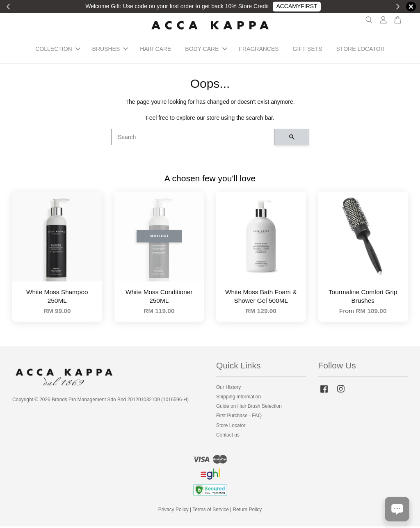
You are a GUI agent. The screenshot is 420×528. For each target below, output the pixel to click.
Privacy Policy (173, 512)
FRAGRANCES (259, 50)
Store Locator (231, 427)
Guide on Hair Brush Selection (249, 408)
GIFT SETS (308, 50)
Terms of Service (211, 512)
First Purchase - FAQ (239, 418)
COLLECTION (58, 50)
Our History (228, 389)
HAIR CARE (155, 50)
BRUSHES (110, 50)
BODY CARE (206, 50)
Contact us (228, 437)
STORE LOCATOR (361, 50)
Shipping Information (239, 398)
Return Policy (248, 512)
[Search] (193, 139)
